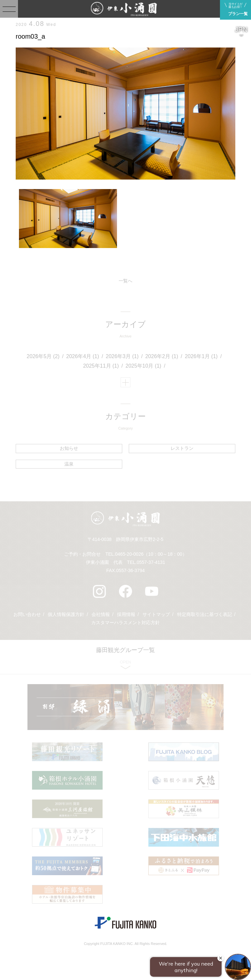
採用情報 (126, 614)
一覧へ (125, 281)
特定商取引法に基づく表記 (205, 614)
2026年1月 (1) (201, 356)
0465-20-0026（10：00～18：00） (151, 554)
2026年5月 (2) (43, 356)
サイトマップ (156, 614)
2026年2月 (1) (162, 356)
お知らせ (69, 448)
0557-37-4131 (151, 562)
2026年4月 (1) (83, 356)
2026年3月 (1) (122, 356)
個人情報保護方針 (66, 614)
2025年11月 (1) (101, 366)
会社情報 (101, 614)
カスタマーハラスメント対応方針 (125, 623)
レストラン (182, 448)
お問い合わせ (27, 614)
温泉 (69, 464)
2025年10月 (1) (143, 366)
